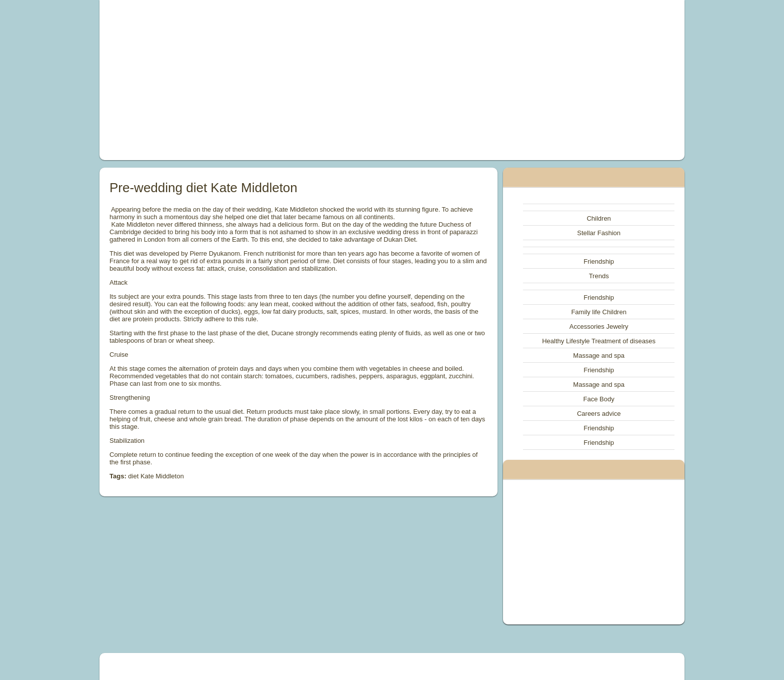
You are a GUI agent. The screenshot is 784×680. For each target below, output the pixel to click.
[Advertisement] (279, 80)
